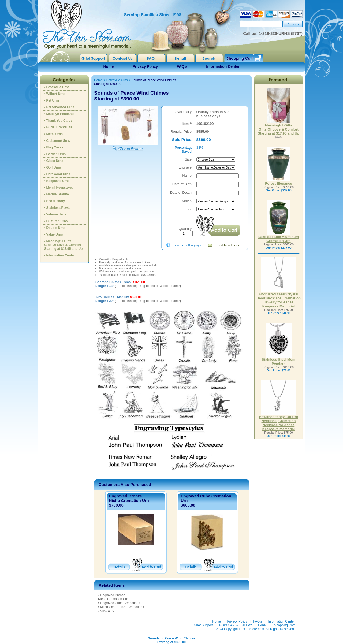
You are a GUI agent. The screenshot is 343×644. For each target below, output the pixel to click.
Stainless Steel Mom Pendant (279, 360)
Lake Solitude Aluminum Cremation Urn (279, 237)
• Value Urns (54, 234)
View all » (107, 611)
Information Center (223, 66)
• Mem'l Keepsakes (59, 188)
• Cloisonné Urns (57, 141)
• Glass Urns (54, 161)
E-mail (263, 625)
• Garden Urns (55, 154)
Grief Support (203, 625)
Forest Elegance (278, 182)
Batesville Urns (117, 80)
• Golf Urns (53, 167)
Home (109, 66)
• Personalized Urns (59, 107)
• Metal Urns (53, 134)
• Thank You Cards (58, 121)
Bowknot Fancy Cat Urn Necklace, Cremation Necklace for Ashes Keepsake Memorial (279, 421)
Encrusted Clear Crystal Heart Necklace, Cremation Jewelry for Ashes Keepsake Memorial (279, 299)
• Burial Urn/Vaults (58, 127)
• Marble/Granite (57, 194)
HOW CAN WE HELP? (236, 625)
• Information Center (60, 255)
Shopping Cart (284, 625)
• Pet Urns (52, 100)
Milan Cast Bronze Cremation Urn (124, 607)
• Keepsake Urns (57, 181)
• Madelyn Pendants (59, 114)
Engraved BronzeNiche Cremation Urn (129, 498)
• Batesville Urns (57, 87)
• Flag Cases (54, 147)
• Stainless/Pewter (58, 208)
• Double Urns (55, 228)
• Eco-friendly (55, 201)
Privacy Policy (145, 66)
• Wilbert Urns (55, 94)
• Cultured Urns (56, 221)
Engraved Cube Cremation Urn (122, 603)
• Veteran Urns (55, 214)
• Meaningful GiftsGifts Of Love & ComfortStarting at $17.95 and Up (63, 245)
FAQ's (182, 66)
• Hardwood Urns (57, 174)
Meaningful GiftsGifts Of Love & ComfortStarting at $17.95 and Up (279, 128)
